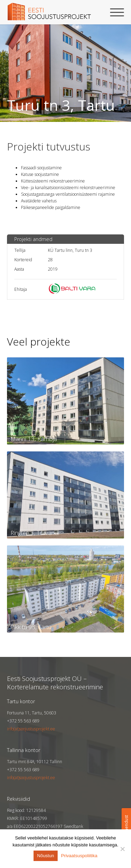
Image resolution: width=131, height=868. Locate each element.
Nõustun (45, 856)
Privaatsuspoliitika (79, 856)
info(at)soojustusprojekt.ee (31, 729)
